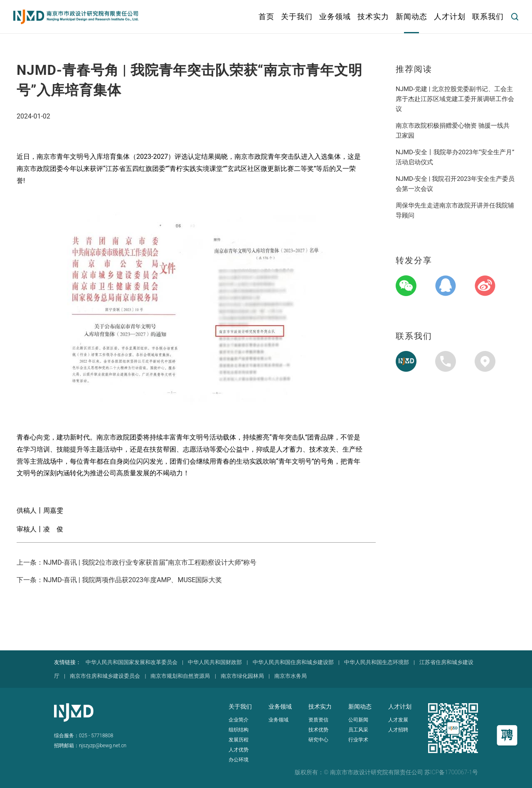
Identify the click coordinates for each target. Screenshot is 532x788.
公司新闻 (358, 720)
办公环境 (239, 760)
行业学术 (358, 740)
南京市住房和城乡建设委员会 (105, 676)
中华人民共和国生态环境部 (377, 662)
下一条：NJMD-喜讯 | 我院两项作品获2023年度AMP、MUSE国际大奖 (119, 580)
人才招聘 (398, 730)
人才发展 (398, 720)
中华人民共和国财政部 (215, 662)
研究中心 (318, 740)
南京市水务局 (291, 676)
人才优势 (239, 750)
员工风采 (358, 730)
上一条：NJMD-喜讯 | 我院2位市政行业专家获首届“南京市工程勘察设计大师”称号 (137, 562)
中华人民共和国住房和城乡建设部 (293, 662)
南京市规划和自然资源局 (180, 676)
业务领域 (278, 720)
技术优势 (318, 730)
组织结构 (239, 730)
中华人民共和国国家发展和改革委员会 (132, 662)
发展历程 (239, 740)
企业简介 (239, 720)
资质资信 (318, 720)
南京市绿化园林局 (242, 676)
